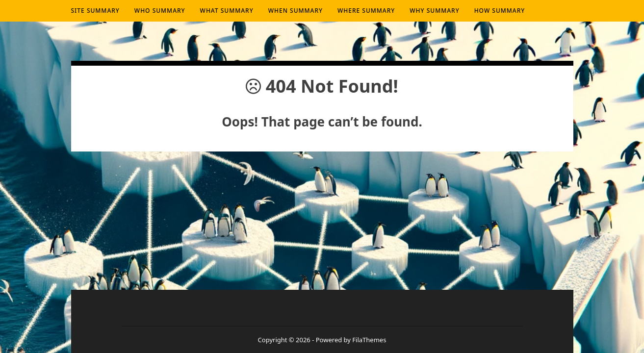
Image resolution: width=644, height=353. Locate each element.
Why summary (434, 11)
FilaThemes (369, 340)
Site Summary (95, 11)
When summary (296, 11)
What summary (227, 11)
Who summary (160, 11)
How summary (500, 11)
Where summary (366, 11)
